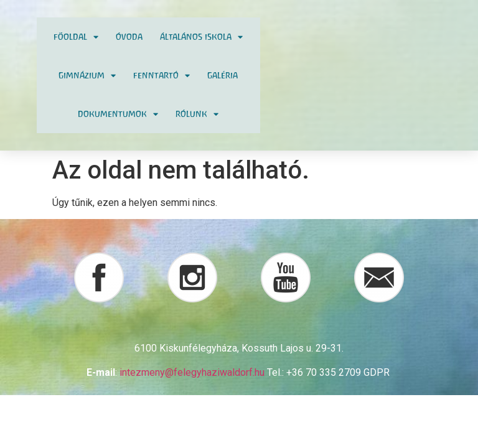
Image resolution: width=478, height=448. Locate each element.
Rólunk (197, 114)
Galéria (223, 75)
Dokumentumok (118, 114)
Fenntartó (162, 76)
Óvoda (129, 37)
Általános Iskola (201, 37)
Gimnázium (87, 76)
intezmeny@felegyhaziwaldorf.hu (192, 372)
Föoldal (76, 37)
